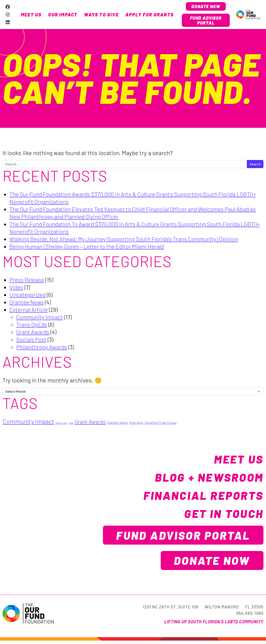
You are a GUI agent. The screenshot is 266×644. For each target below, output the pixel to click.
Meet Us (31, 15)
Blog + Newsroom (206, 478)
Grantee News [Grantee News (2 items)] (117, 424)
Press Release (28, 281)
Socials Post (32, 340)
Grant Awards (33, 333)
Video (17, 288)
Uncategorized (28, 296)
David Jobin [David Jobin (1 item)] (61, 424)
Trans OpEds (32, 326)
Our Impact (63, 15)
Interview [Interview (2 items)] (136, 424)
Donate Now (206, 7)
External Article (29, 311)
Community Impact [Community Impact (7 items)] (28, 423)
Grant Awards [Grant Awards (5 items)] (90, 423)
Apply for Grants (150, 15)
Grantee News (27, 303)
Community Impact (41, 318)
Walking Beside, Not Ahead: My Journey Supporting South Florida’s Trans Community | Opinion (130, 240)
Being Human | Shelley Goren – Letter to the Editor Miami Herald (91, 247)
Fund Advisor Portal (206, 21)
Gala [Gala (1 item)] (71, 424)
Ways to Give (101, 15)
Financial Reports (200, 496)
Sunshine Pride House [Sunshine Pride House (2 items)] (161, 424)
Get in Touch (221, 515)
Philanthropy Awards (43, 348)
